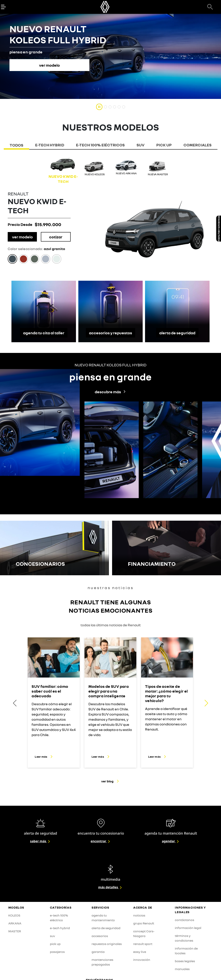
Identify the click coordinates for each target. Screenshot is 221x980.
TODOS (16, 145)
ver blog (110, 781)
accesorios (100, 936)
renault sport (143, 944)
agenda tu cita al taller (44, 333)
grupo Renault (144, 923)
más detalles (111, 887)
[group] (63, 170)
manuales (182, 969)
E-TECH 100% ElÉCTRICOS (100, 145)
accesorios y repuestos (110, 333)
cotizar (56, 237)
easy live (140, 952)
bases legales (185, 961)
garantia (98, 952)
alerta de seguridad (177, 333)
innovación (142, 960)
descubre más (111, 392)
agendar (171, 841)
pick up (55, 944)
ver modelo (22, 237)
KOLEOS (14, 915)
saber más (40, 841)
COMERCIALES (198, 145)
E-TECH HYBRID (50, 145)
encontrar (101, 841)
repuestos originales (107, 944)
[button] (206, 703)
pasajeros (57, 952)
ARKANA (15, 923)
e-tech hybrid (60, 928)
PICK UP (164, 145)
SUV (140, 145)
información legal (188, 928)
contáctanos (184, 920)
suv (52, 936)
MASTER (15, 931)
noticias (139, 915)
